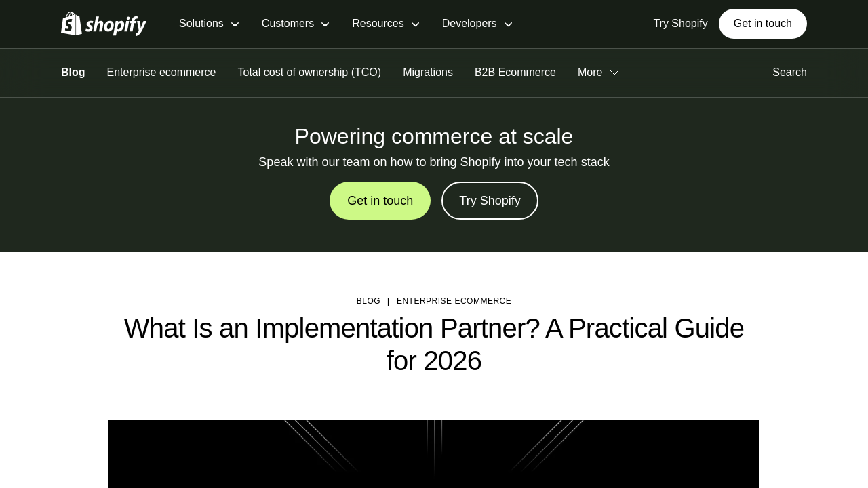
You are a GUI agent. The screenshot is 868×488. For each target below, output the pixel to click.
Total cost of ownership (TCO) (310, 72)
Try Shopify (490, 201)
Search (790, 72)
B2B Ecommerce (515, 72)
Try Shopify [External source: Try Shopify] (680, 23)
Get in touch (763, 23)
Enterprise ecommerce (162, 72)
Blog (73, 72)
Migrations (428, 72)
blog (369, 301)
